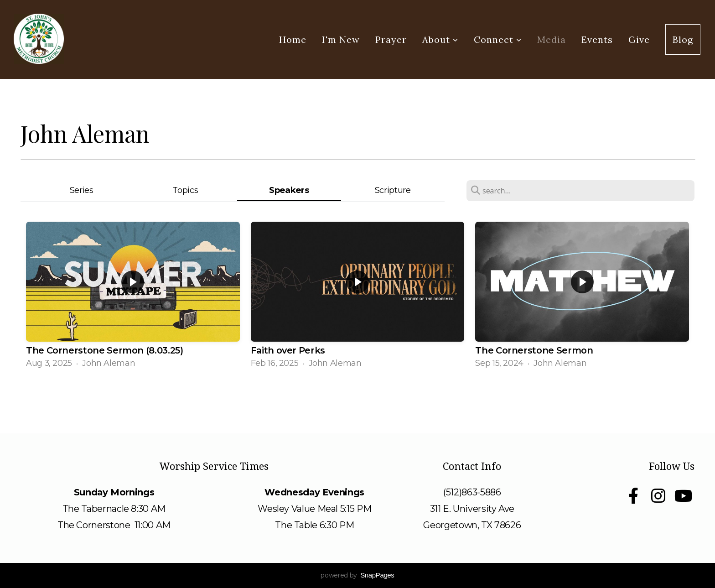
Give (639, 39)
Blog (683, 39)
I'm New (341, 39)
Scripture (393, 190)
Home (293, 39)
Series (82, 190)
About (440, 39)
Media (552, 39)
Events (597, 39)
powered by (357, 575)
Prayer (391, 39)
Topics (185, 190)
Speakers (289, 190)
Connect (498, 39)
